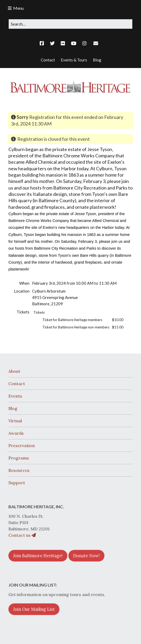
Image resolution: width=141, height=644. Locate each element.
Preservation (22, 446)
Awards (16, 433)
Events (15, 396)
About (14, 371)
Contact (17, 384)
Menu (18, 8)
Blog (13, 408)
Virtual (15, 421)
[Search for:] (70, 24)
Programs (19, 458)
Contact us (22, 535)
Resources (19, 470)
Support (17, 483)
